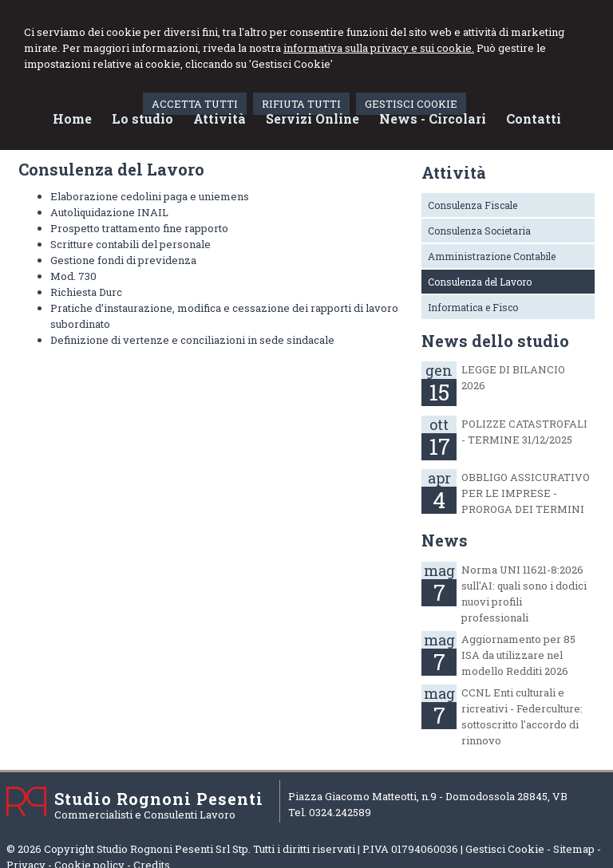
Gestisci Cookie (505, 849)
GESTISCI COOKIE (411, 104)
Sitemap (574, 849)
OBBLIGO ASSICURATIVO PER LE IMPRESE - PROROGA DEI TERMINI (526, 493)
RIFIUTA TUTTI (301, 104)
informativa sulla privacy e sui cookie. (379, 48)
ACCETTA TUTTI (195, 104)
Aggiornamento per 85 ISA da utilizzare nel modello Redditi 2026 (518, 655)
